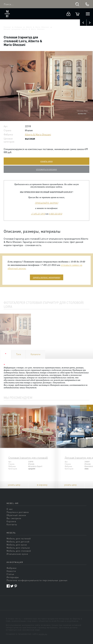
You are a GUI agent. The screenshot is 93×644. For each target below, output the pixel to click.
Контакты (12, 524)
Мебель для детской (18, 542)
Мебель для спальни (18, 548)
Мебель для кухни (17, 545)
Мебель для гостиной (19, 538)
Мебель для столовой (19, 551)
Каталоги (35, 354)
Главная (7, 27)
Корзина (11, 521)
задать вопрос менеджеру (47, 277)
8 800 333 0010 (56, 214)
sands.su (43, 634)
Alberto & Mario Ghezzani (38, 27)
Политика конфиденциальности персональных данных (37, 580)
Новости (11, 571)
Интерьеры (13, 577)
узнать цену (46, 161)
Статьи (10, 574)
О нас (10, 509)
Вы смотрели (14, 518)
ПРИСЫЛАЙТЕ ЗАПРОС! (47, 203)
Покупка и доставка (18, 512)
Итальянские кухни (17, 554)
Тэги (18, 354)
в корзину (42, 485)
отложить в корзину (46, 169)
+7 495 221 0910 (38, 214)
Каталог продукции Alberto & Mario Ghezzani (24, 29)
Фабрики (18, 27)
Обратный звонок (16, 515)
